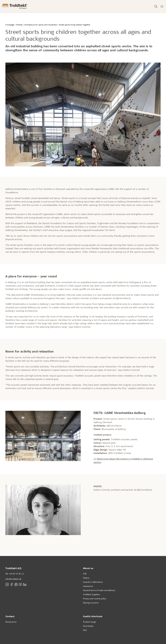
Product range (89, 622)
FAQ (85, 630)
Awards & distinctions (93, 582)
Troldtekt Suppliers (91, 594)
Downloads (88, 626)
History (86, 578)
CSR (85, 574)
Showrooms (11, 622)
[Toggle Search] (156, 6)
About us (88, 568)
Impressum (88, 586)
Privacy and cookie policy (95, 599)
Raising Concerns (91, 603)
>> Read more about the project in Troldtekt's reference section (123, 460)
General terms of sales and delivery (99, 590)
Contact (10, 616)
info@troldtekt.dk (13, 579)
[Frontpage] (15, 6)
